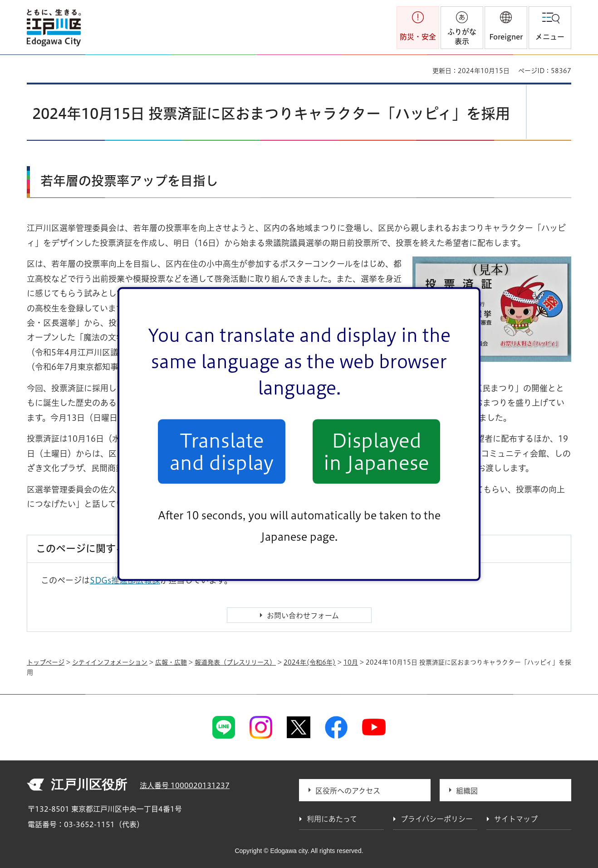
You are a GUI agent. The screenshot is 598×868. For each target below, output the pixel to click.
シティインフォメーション (110, 662)
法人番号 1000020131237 (185, 785)
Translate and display (222, 451)
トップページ (46, 662)
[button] (506, 28)
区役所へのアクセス (348, 791)
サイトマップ (516, 819)
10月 (351, 662)
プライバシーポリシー (437, 819)
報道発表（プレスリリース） (235, 662)
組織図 (467, 791)
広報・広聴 (171, 662)
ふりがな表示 (462, 37)
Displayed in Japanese (376, 451)
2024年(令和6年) (310, 662)
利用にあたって (332, 819)
